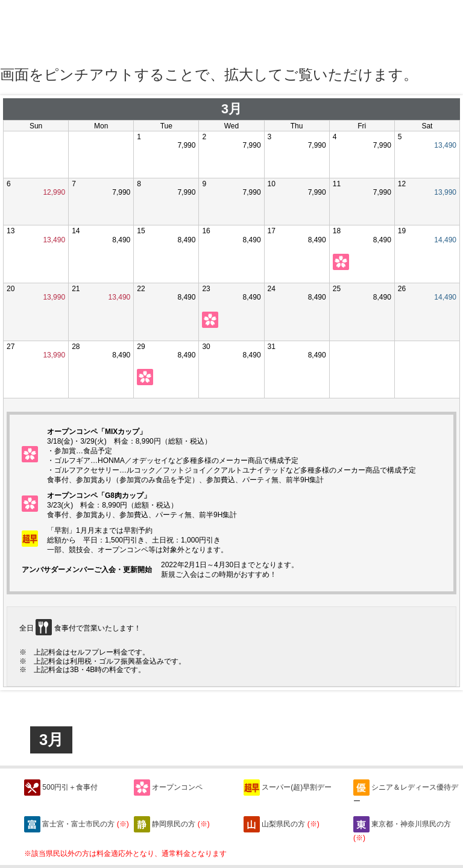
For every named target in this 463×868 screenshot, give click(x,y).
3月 (51, 740)
